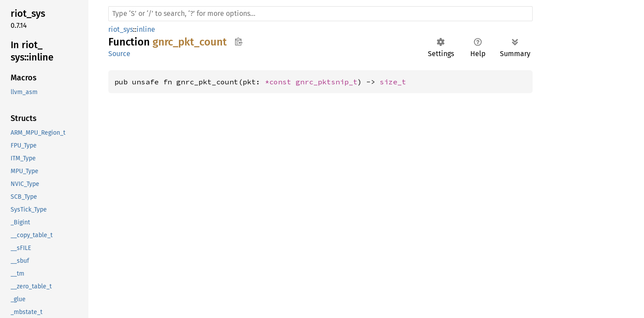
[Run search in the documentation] (320, 14)
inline (146, 29)
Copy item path (238, 42)
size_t (393, 82)
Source (119, 54)
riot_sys (121, 29)
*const (280, 82)
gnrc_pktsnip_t (327, 82)
